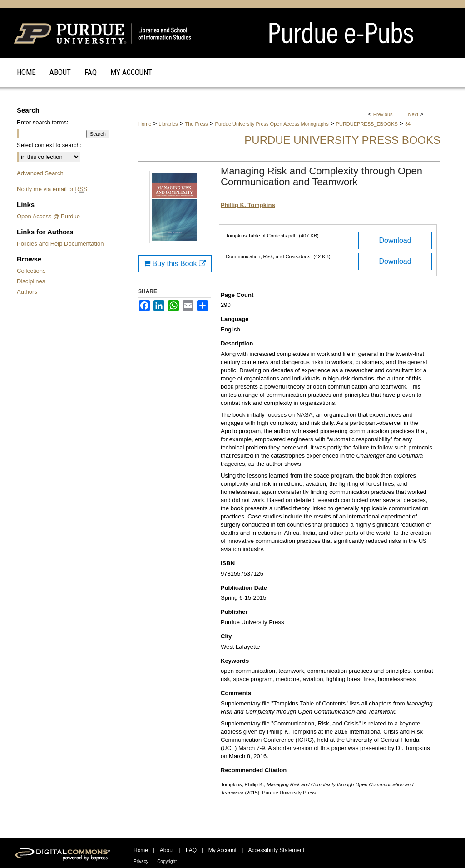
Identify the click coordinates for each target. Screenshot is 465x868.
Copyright (167, 861)
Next (413, 114)
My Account (223, 850)
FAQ (191, 850)
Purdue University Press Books (342, 140)
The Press (196, 124)
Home (145, 124)
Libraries (168, 124)
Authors (27, 292)
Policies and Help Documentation (60, 244)
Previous (383, 114)
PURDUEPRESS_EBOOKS (367, 124)
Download (395, 240)
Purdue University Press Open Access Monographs (272, 124)
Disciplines (31, 281)
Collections (31, 271)
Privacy (141, 861)
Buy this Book (175, 264)
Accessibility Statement (276, 850)
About (167, 850)
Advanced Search (40, 173)
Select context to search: (49, 145)
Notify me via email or (52, 189)
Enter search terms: (42, 122)
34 (408, 124)
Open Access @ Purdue (48, 216)
